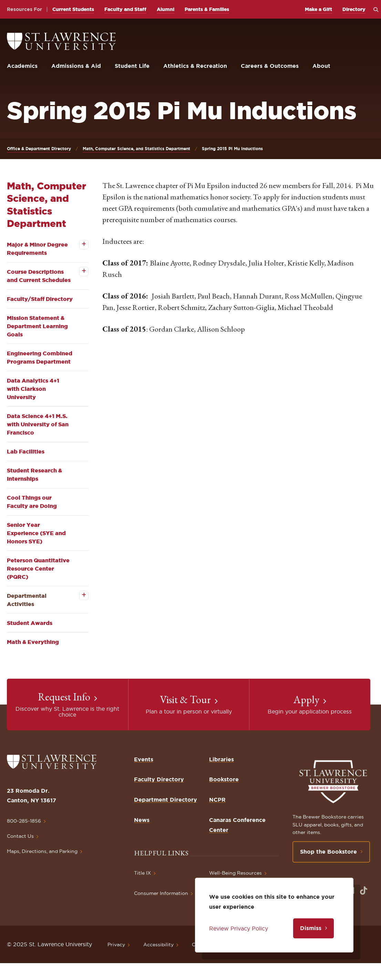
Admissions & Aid (76, 66)
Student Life (132, 66)
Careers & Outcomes (270, 66)
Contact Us (20, 836)
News (142, 820)
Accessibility (158, 945)
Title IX (142, 873)
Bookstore (224, 779)
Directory (354, 9)
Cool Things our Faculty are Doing (32, 502)
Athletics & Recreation (195, 66)
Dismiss (311, 928)
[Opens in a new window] (364, 891)
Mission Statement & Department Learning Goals (37, 326)
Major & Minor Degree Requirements (37, 249)
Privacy (116, 945)
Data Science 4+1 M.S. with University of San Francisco (38, 424)
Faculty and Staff (125, 9)
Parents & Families (207, 9)
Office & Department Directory (39, 149)
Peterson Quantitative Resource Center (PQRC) (38, 569)
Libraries (222, 759)
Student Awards (30, 623)
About (321, 66)
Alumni (166, 9)
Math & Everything (33, 642)
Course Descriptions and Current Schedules (39, 276)
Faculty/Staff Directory (40, 299)
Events (144, 759)
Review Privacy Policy (239, 928)
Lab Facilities (26, 451)
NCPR (217, 800)
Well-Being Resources (235, 873)
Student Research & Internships (34, 475)
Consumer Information (161, 893)
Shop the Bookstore (328, 852)
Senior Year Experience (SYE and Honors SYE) (36, 533)
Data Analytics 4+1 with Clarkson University (33, 389)
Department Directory (166, 800)
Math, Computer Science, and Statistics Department (136, 149)
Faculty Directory (159, 779)
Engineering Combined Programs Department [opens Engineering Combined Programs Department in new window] (40, 357)
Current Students (73, 9)
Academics (22, 66)
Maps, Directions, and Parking (42, 851)
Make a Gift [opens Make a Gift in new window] (318, 9)
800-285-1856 (24, 821)
